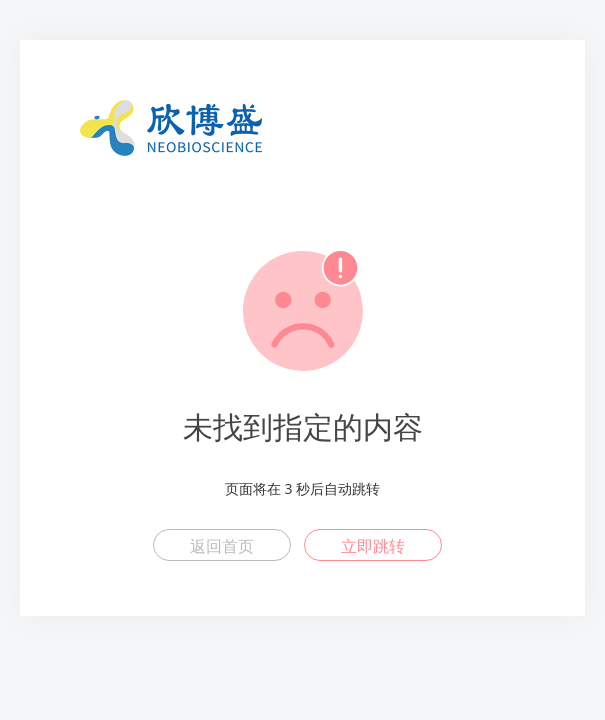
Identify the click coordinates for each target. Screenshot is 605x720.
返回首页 (222, 546)
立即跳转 (373, 546)
